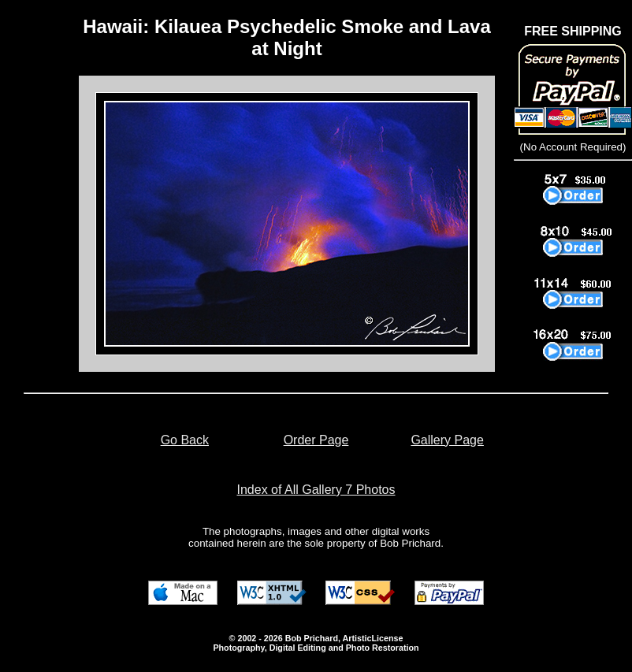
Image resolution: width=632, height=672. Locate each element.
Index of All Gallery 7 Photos (316, 490)
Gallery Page (447, 440)
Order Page (316, 440)
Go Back (185, 440)
